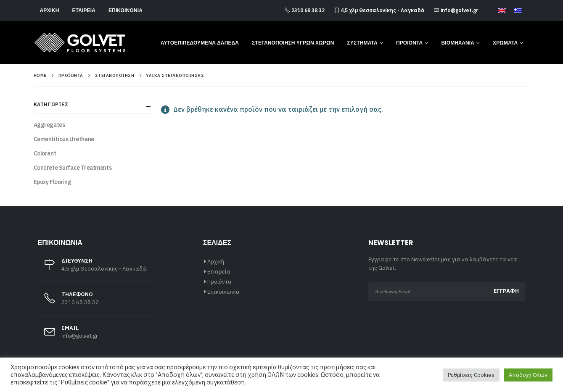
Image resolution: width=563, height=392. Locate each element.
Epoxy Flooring (53, 182)
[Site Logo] (80, 43)
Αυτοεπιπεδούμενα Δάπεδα (200, 43)
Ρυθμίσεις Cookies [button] (471, 375)
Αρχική (50, 10)
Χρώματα (505, 43)
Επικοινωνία (126, 10)
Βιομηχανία (458, 43)
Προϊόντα (219, 282)
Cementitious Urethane (64, 139)
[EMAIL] (98, 336)
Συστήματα (362, 43)
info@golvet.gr (456, 10)
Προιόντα (409, 43)
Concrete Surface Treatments (73, 168)
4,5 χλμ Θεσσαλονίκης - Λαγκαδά (379, 10)
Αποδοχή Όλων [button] (528, 375)
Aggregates (49, 125)
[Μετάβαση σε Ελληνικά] (518, 11)
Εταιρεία (84, 10)
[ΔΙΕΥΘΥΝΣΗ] (98, 269)
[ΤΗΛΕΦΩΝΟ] (98, 303)
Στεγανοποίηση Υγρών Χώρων (293, 43)
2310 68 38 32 (305, 10)
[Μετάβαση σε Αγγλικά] (502, 11)
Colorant (45, 153)
